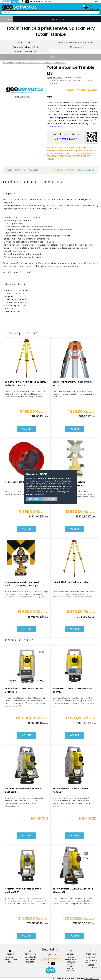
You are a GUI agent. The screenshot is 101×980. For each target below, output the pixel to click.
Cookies (58, 492)
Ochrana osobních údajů (38, 492)
